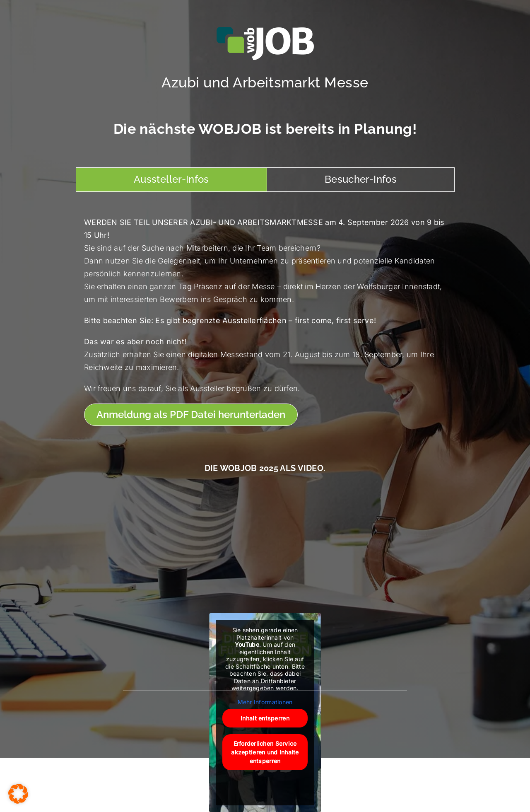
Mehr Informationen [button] (265, 702)
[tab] (171, 180)
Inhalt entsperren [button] (265, 718)
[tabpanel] (265, 321)
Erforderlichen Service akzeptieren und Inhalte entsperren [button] (265, 752)
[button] (18, 794)
